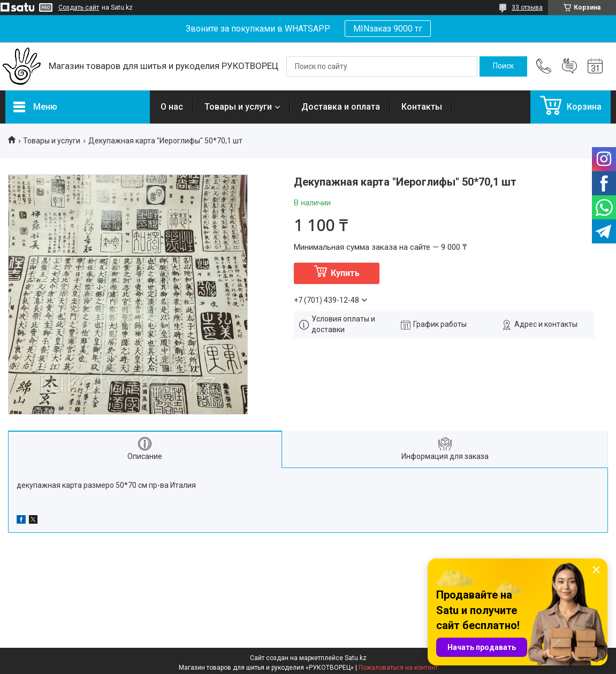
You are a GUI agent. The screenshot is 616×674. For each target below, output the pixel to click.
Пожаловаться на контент (398, 668)
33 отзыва (527, 7)
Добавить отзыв (569, 66)
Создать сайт (79, 7)
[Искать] (503, 66)
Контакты (422, 107)
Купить (345, 273)
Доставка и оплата (341, 107)
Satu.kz (356, 658)
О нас (172, 107)
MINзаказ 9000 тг (388, 29)
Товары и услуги (238, 107)
